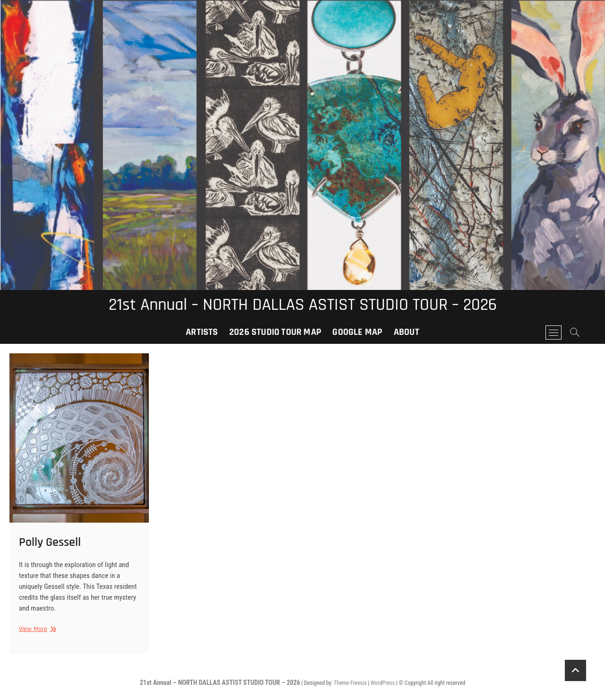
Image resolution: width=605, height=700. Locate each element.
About (406, 332)
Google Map (357, 332)
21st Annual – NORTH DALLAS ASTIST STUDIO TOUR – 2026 (303, 305)
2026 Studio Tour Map (275, 332)
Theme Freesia (350, 683)
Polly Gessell (50, 542)
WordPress (383, 683)
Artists (202, 332)
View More (36, 629)
